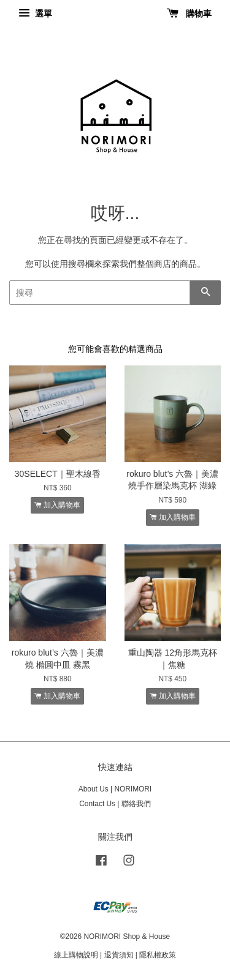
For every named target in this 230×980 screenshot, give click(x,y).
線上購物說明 (76, 955)
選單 (35, 13)
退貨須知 (119, 955)
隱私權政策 (158, 955)
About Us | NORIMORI (115, 789)
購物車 (189, 13)
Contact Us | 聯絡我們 (115, 804)
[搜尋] (100, 293)
